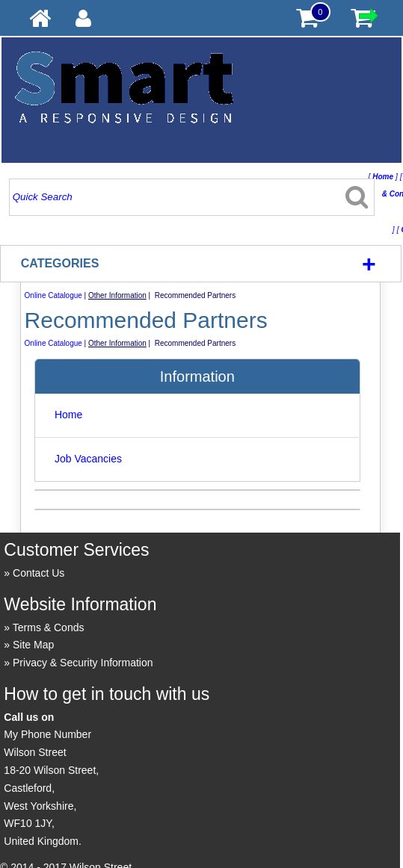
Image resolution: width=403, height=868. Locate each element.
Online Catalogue (53, 295)
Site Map (33, 645)
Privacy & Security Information (83, 663)
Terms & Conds (49, 627)
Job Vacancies (88, 459)
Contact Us (39, 573)
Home (68, 415)
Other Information (117, 295)
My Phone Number (47, 734)
